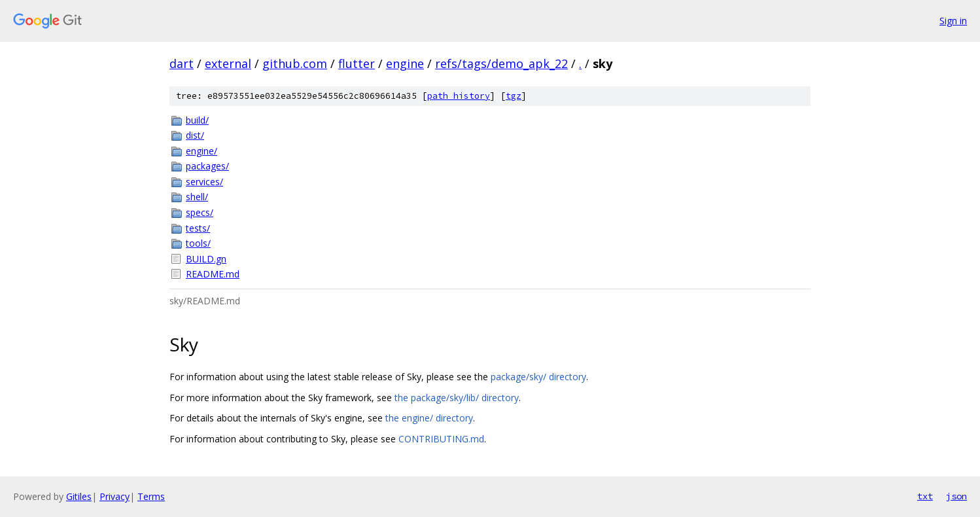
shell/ (197, 197)
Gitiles (79, 496)
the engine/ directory (429, 418)
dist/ (195, 135)
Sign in (953, 21)
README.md (213, 274)
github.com (295, 63)
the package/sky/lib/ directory (457, 398)
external (228, 63)
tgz (514, 96)
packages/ (207, 166)
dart (182, 63)
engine (405, 63)
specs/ (200, 212)
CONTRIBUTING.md (441, 439)
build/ (197, 120)
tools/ (198, 243)
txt (925, 496)
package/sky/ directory (538, 377)
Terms (151, 496)
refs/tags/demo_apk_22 (501, 63)
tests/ (198, 228)
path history (459, 96)
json (956, 496)
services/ (204, 182)
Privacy (114, 496)
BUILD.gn (206, 259)
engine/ (201, 151)
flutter (357, 63)
